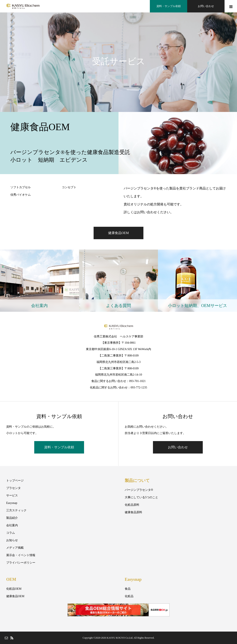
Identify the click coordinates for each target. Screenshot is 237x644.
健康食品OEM (118, 233)
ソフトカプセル (21, 187)
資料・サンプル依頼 (59, 447)
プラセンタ (13, 488)
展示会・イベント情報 (21, 555)
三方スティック (16, 510)
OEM (11, 579)
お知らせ (12, 540)
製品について (137, 480)
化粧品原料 (132, 505)
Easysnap (12, 503)
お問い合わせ (178, 447)
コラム (11, 533)
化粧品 (129, 596)
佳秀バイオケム (21, 195)
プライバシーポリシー (21, 563)
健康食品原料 (133, 512)
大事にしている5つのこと (141, 497)
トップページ (15, 481)
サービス (12, 495)
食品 (128, 589)
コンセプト (69, 187)
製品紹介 (12, 518)
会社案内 (12, 525)
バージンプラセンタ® (139, 490)
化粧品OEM (14, 589)
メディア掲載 (15, 548)
